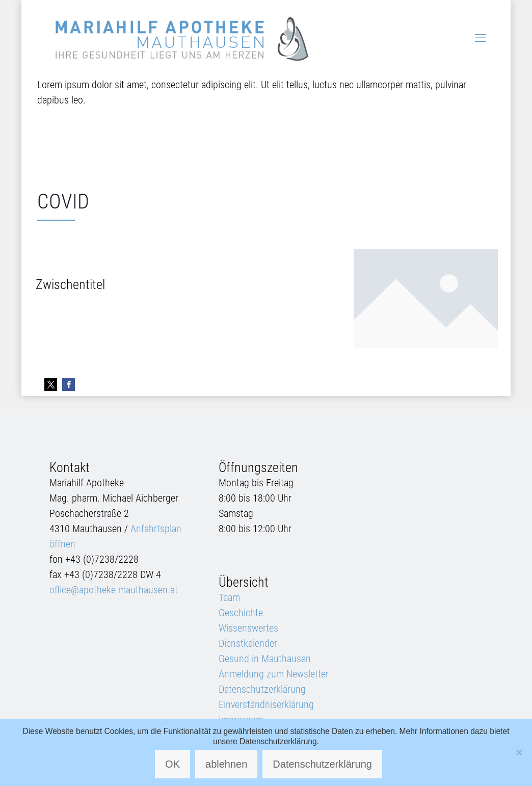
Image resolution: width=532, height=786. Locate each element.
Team (229, 597)
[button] (51, 385)
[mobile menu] (481, 38)
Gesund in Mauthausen (265, 659)
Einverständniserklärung (266, 704)
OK (172, 764)
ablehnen (226, 764)
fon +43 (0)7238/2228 (94, 559)
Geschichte (241, 613)
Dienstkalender (248, 643)
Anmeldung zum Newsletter (274, 674)
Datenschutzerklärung (262, 689)
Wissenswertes (248, 628)
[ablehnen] (519, 752)
